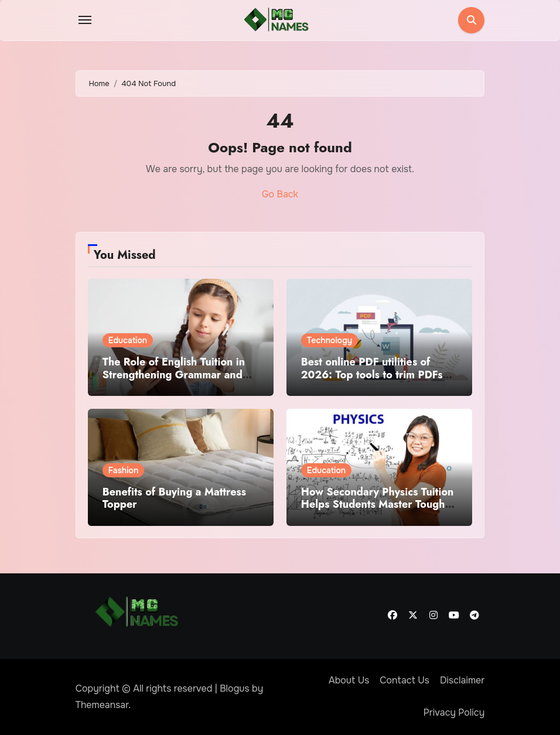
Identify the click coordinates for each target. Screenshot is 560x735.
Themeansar (102, 705)
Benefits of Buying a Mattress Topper (174, 498)
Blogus (235, 688)
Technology (330, 340)
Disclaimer (462, 680)
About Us (349, 680)
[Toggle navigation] (85, 20)
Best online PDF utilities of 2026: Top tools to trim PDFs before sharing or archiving (372, 375)
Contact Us (404, 680)
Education (128, 340)
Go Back (280, 194)
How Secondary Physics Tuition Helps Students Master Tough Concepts (378, 505)
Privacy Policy (454, 712)
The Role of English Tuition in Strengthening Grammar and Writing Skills (174, 375)
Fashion (124, 470)
